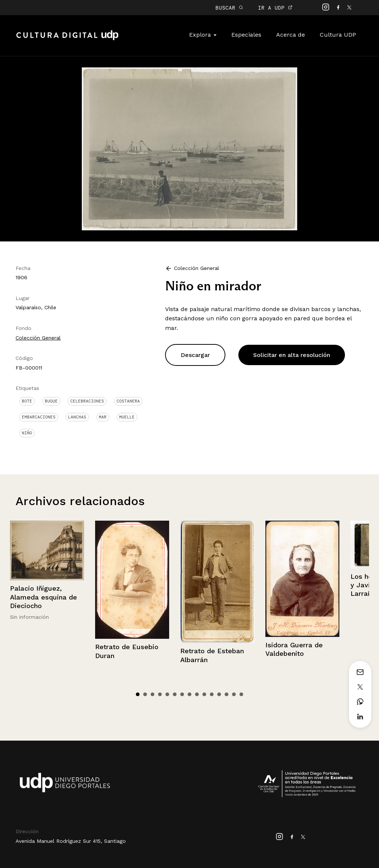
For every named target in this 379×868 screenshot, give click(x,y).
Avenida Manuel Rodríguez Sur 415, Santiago (71, 841)
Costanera (128, 401)
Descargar (195, 355)
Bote (27, 401)
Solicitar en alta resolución (292, 355)
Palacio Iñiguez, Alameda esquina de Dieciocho (43, 597)
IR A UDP (275, 8)
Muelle (127, 417)
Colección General (38, 338)
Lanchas (77, 417)
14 (234, 694)
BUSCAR (229, 8)
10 (204, 694)
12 (219, 694)
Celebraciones (87, 401)
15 (241, 694)
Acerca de (291, 35)
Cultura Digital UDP (67, 39)
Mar (103, 417)
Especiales (246, 35)
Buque (51, 401)
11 (212, 694)
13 (227, 694)
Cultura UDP (338, 35)
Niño (27, 433)
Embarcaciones (39, 417)
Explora (203, 35)
